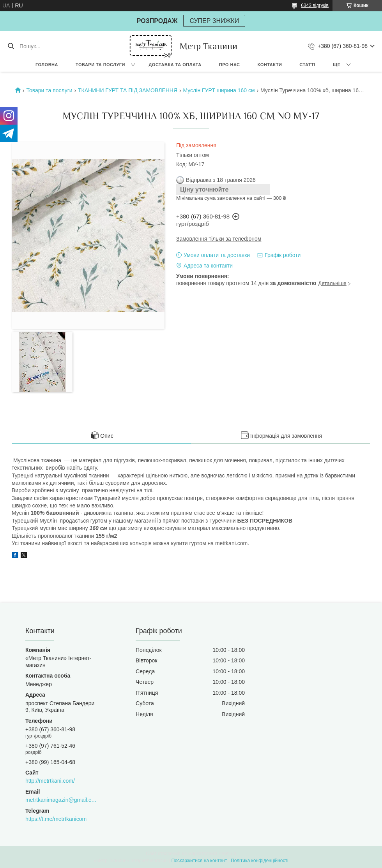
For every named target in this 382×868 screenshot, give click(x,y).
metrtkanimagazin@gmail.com (61, 800)
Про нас (230, 65)
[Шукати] (11, 46)
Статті (307, 65)
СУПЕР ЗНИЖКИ (214, 21)
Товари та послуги (100, 65)
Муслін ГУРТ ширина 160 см (219, 90)
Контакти (270, 65)
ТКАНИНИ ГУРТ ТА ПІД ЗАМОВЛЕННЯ (128, 90)
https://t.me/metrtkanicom (56, 819)
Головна (47, 65)
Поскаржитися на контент (199, 861)
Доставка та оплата (175, 65)
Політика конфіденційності (260, 861)
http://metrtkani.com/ (50, 781)
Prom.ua (227, 854)
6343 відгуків (315, 5)
